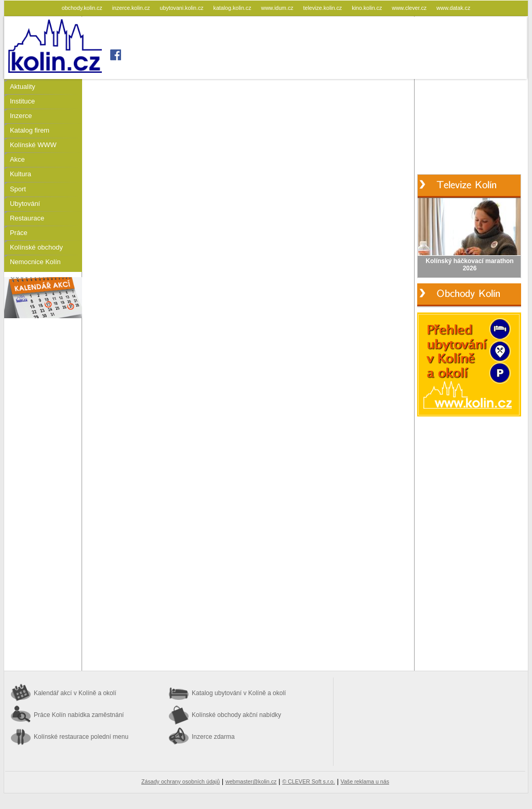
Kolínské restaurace (81, 737)
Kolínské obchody (36, 247)
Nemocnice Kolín (35, 262)
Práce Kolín (79, 715)
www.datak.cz (453, 8)
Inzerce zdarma (213, 737)
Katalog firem (30, 130)
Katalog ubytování (239, 693)
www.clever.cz (410, 8)
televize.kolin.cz (324, 8)
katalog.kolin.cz (233, 8)
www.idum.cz (278, 8)
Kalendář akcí (75, 693)
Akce (17, 159)
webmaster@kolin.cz (251, 781)
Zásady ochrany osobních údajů (181, 781)
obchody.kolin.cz (83, 8)
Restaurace (27, 218)
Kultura (21, 174)
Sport (18, 189)
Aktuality (23, 87)
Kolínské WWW (33, 145)
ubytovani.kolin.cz (183, 8)
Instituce (22, 101)
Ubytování (25, 204)
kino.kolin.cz (368, 8)
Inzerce (21, 116)
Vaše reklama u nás (365, 781)
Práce (19, 233)
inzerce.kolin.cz (132, 8)
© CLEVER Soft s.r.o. (308, 781)
